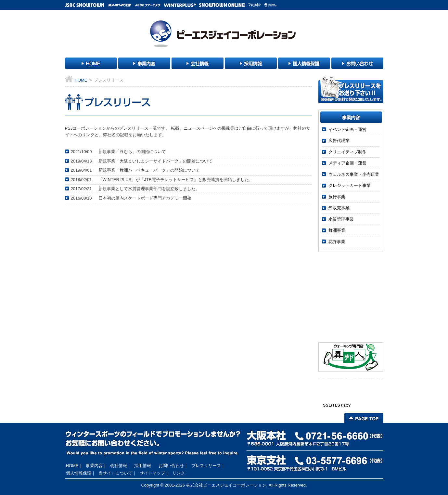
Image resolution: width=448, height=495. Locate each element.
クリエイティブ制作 (347, 152)
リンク (179, 473)
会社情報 (119, 466)
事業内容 (94, 466)
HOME (81, 80)
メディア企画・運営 (347, 163)
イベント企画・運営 (347, 130)
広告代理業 (339, 141)
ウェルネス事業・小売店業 (354, 174)
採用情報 (143, 466)
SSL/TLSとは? (337, 405)
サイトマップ (152, 473)
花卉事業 (337, 242)
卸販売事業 (339, 208)
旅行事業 (337, 197)
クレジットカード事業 (350, 185)
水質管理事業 (341, 219)
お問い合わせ (171, 466)
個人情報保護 (79, 473)
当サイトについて (115, 473)
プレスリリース (206, 466)
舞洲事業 (337, 230)
